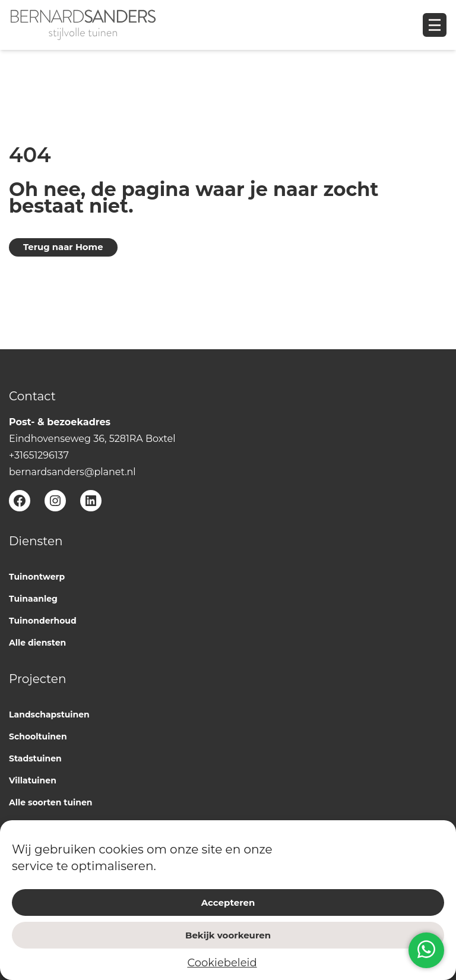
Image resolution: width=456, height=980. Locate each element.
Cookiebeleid (222, 963)
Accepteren (228, 902)
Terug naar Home (63, 247)
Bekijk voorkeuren (228, 935)
